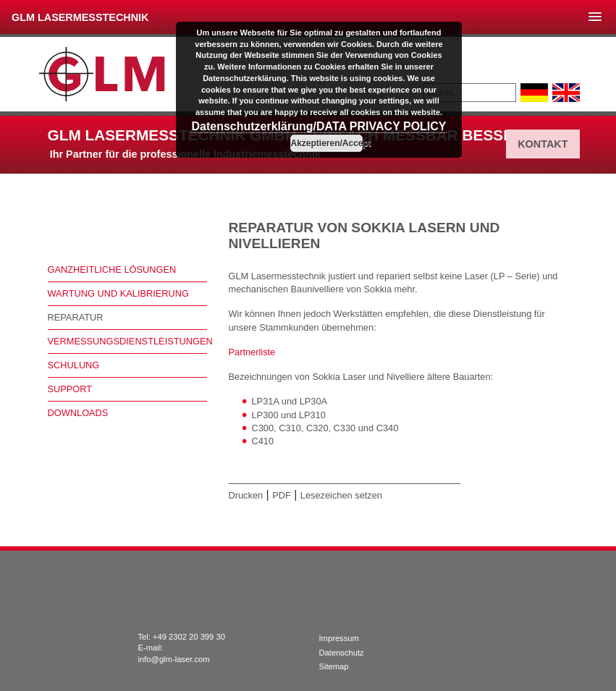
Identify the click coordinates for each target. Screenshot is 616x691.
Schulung (74, 365)
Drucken (246, 495)
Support (70, 389)
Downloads (78, 413)
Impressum (339, 638)
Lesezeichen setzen (341, 495)
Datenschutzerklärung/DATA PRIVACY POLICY (318, 126)
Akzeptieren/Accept (327, 143)
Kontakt (543, 144)
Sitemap (334, 666)
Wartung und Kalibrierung (119, 293)
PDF (282, 495)
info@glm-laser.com (174, 659)
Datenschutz (342, 653)
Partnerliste (252, 352)
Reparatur (76, 317)
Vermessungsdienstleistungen (127, 341)
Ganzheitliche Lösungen (112, 270)
